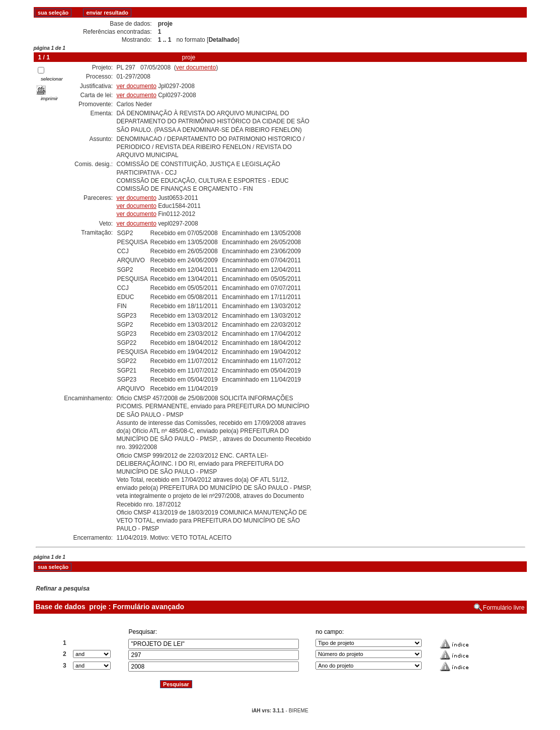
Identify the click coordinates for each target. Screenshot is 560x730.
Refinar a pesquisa (63, 589)
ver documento (196, 67)
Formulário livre (504, 608)
